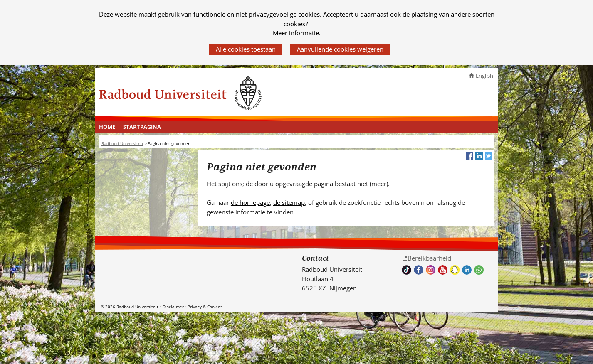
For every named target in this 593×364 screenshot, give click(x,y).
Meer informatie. (297, 33)
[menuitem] (107, 127)
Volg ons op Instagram (431, 270)
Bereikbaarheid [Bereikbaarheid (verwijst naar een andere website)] (429, 258)
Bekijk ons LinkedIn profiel (467, 270)
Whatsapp (479, 270)
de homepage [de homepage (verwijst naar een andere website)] (250, 202)
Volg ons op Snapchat (455, 270)
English (484, 76)
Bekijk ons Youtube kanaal (443, 270)
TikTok (406, 270)
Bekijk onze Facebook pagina (419, 270)
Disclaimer (173, 307)
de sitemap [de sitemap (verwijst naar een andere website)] (289, 202)
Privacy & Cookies (205, 307)
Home (107, 127)
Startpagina (142, 127)
